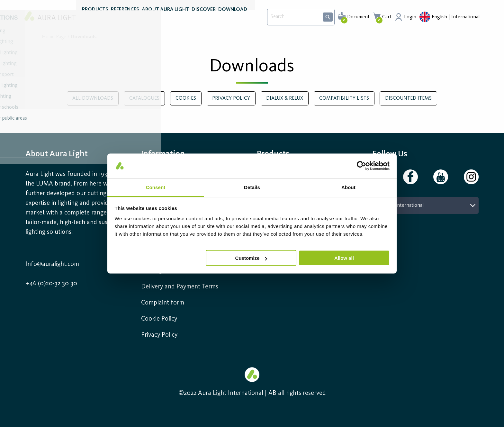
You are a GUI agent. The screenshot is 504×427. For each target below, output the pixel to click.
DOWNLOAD (233, 19)
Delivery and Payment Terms (180, 287)
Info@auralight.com (52, 264)
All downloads (93, 98)
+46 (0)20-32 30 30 (51, 284)
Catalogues (144, 98)
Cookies (186, 98)
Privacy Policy (159, 335)
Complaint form (163, 303)
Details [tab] (252, 187)
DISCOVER (204, 19)
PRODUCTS (95, 19)
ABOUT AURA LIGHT (165, 19)
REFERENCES (125, 19)
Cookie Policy (159, 319)
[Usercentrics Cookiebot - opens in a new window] (361, 166)
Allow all (344, 258)
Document (358, 17)
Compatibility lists (344, 98)
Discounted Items (408, 98)
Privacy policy (231, 98)
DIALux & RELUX (285, 98)
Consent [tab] (156, 187)
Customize (251, 258)
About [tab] (348, 187)
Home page (54, 37)
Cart (387, 17)
